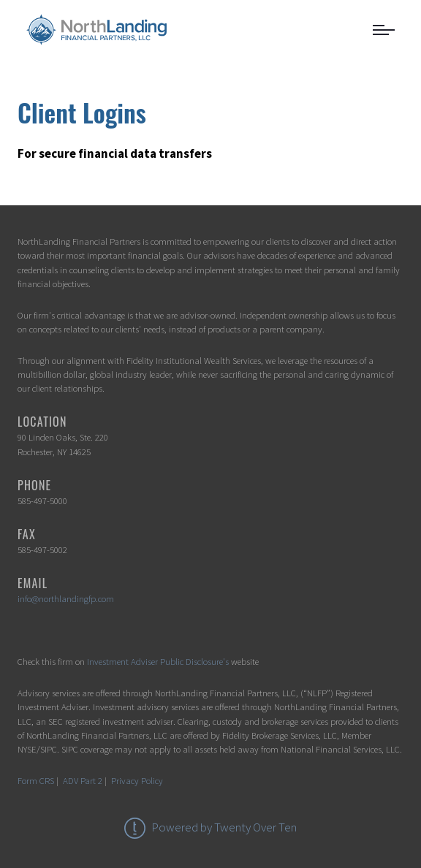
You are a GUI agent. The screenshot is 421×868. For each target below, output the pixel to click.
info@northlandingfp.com (66, 598)
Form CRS (36, 780)
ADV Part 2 (83, 780)
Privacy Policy (137, 780)
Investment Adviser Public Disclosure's (158, 661)
